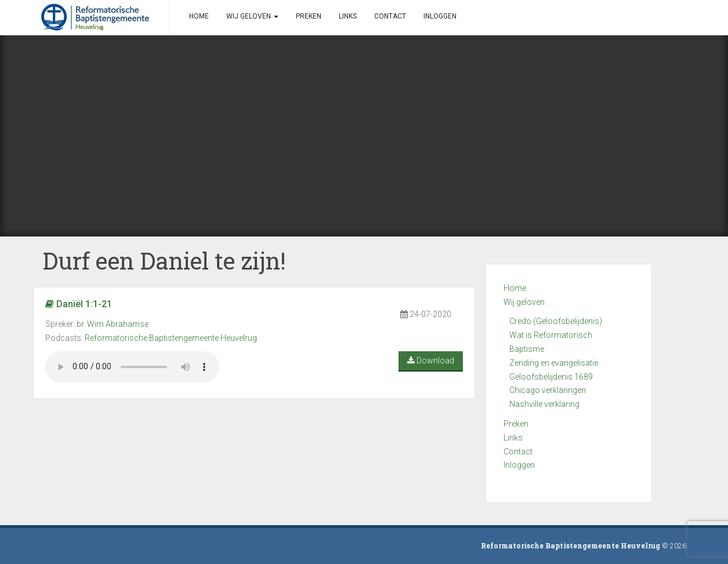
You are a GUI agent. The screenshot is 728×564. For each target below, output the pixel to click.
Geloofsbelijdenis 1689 (551, 377)
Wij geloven (524, 302)
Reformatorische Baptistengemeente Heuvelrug (171, 338)
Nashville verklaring (544, 404)
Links (513, 438)
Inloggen (519, 465)
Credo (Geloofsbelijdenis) (556, 321)
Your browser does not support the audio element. (132, 367)
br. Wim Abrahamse (113, 324)
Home (515, 288)
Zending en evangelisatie (554, 363)
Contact (518, 452)
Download (431, 361)
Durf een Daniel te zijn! (164, 261)
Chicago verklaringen (548, 390)
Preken (516, 424)
